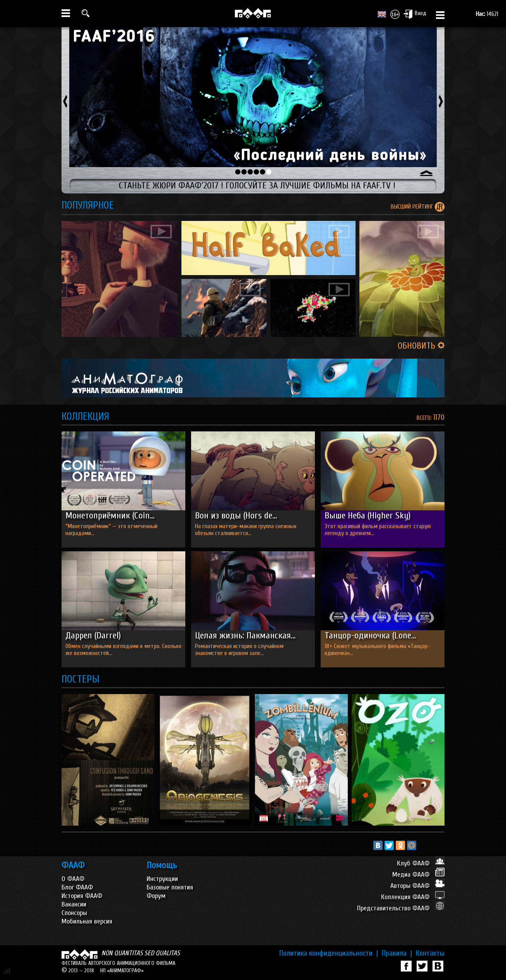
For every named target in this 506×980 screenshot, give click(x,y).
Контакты (430, 953)
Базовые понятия (170, 887)
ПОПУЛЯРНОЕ (88, 205)
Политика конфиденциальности (329, 953)
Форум (156, 896)
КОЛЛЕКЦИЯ (85, 416)
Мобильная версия (87, 921)
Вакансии (74, 904)
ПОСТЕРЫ (80, 679)
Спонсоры (74, 913)
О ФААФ (73, 879)
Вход (415, 14)
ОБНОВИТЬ (421, 346)
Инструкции (162, 879)
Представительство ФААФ (401, 908)
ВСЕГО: (425, 418)
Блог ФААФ (77, 887)
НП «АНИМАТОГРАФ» (122, 971)
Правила (397, 953)
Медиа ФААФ (418, 875)
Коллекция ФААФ (413, 897)
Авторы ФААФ (417, 886)
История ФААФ (82, 896)
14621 (487, 14)
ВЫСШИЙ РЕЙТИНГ (413, 207)
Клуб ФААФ (421, 863)
